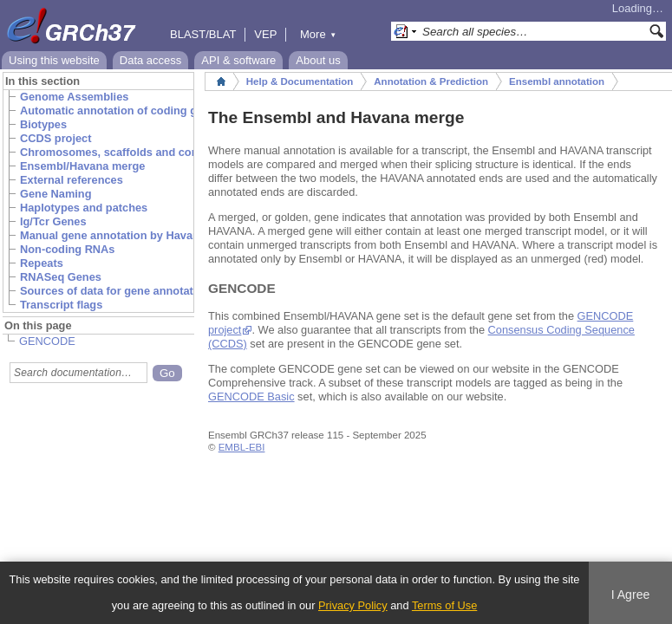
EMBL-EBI (242, 447)
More (318, 34)
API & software (238, 60)
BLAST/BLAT (203, 34)
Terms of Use (444, 605)
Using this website (54, 60)
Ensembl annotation (557, 81)
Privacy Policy (353, 605)
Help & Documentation (300, 81)
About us (318, 60)
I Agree (631, 595)
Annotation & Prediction (431, 81)
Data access (151, 60)
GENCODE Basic (251, 396)
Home (221, 81)
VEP (265, 34)
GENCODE (47, 341)
